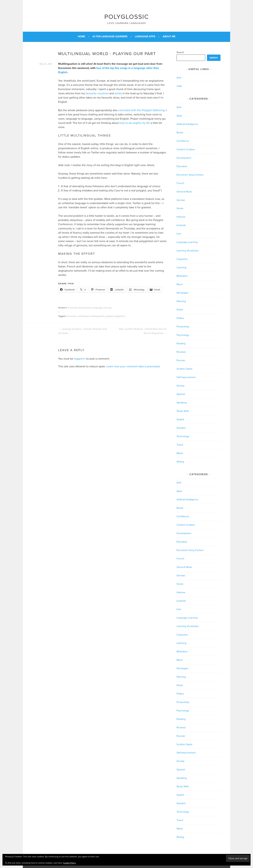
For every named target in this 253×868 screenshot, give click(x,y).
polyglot (109, 316)
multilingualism (97, 316)
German (181, 200)
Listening (181, 267)
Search (180, 52)
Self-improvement (186, 377)
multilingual (83, 316)
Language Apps (145, 37)
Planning (181, 301)
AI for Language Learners (110, 37)
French (180, 183)
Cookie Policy (69, 863)
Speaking (182, 403)
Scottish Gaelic (185, 369)
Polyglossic (127, 17)
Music (180, 284)
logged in (80, 359)
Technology (183, 436)
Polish (180, 310)
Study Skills (183, 411)
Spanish (181, 394)
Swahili (180, 419)
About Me (169, 37)
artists (118, 93)
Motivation (182, 276)
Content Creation (186, 149)
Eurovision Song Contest (80, 308)
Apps (179, 116)
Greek (180, 208)
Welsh (180, 453)
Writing (180, 462)
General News (184, 192)
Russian (181, 360)
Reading (181, 343)
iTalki (179, 86)
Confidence (183, 141)
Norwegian (182, 293)
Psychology (183, 335)
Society (181, 386)
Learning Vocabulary (188, 251)
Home (81, 37)
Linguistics (182, 259)
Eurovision (71, 316)
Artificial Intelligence (187, 124)
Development (184, 158)
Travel (180, 445)
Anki (179, 78)
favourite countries (97, 93)
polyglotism (120, 316)
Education (182, 166)
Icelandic (181, 225)
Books (180, 133)
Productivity (183, 327)
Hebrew (181, 217)
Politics (180, 318)
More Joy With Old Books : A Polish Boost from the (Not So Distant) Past (143, 331)
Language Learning (102, 308)
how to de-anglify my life (135, 123)
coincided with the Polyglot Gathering (141, 110)
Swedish (181, 428)
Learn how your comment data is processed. (133, 366)
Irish (179, 234)
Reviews (181, 352)
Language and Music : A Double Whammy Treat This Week (83, 331)
